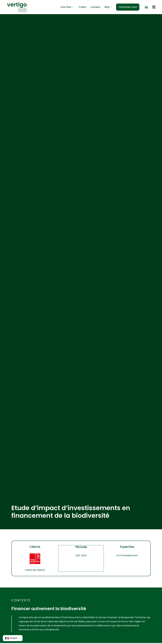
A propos (95, 7)
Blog (108, 7)
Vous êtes (67, 7)
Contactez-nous (128, 7)
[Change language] (13, 638)
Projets (82, 7)
